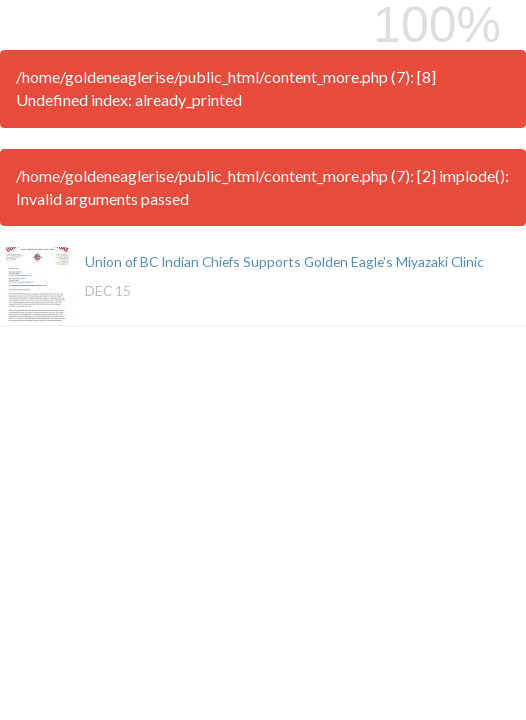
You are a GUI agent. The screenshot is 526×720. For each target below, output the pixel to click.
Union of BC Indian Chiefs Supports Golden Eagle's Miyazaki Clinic (284, 261)
